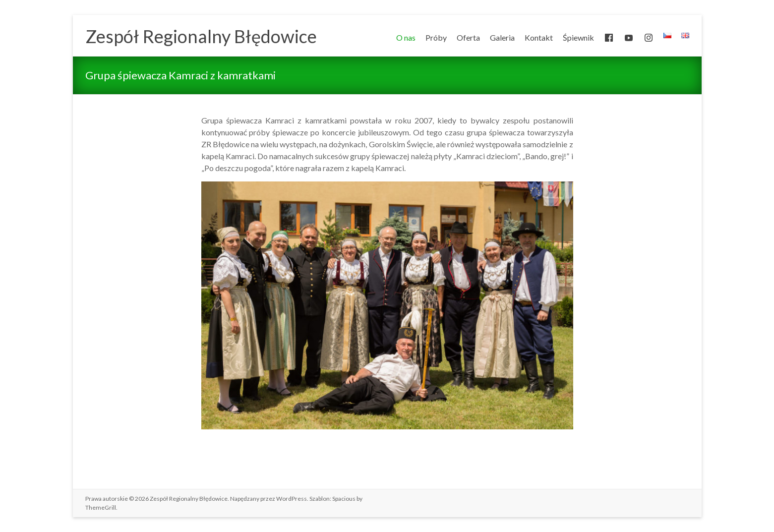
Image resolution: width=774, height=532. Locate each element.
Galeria (502, 37)
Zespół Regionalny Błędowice (201, 36)
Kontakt (539, 37)
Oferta (468, 37)
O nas (406, 37)
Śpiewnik (578, 37)
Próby (436, 37)
